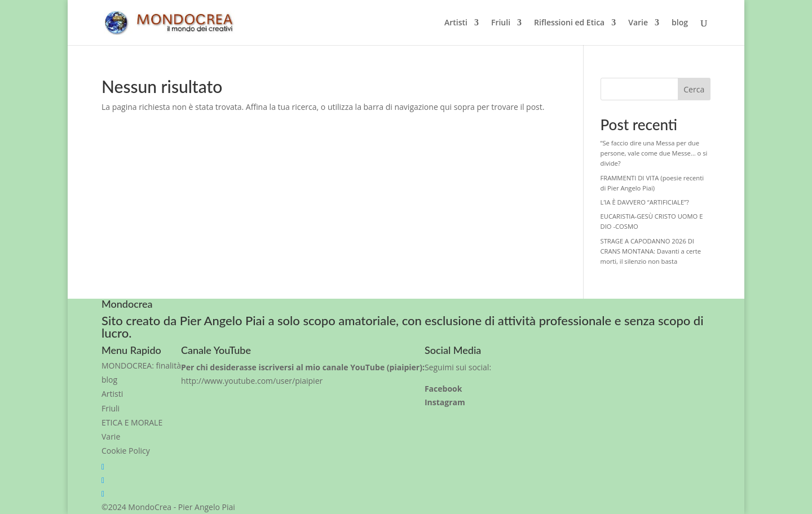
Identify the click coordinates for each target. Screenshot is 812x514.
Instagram (445, 402)
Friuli (501, 23)
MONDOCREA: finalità (141, 365)
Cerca (694, 89)
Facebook (443, 389)
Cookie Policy (126, 451)
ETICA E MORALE (132, 422)
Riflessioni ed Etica (569, 23)
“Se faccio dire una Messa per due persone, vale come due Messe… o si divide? (654, 153)
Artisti (456, 23)
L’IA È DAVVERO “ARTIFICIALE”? (645, 202)
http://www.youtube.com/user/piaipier (252, 381)
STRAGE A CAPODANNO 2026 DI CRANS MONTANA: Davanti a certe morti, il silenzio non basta (651, 251)
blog (680, 23)
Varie (638, 23)
